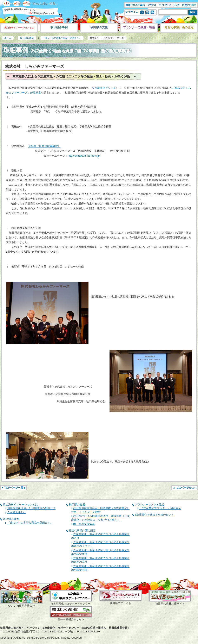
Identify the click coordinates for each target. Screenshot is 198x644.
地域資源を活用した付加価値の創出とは (31, 508)
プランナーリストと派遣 (150, 504)
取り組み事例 (59, 27)
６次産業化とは (17, 512)
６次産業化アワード (104, 88)
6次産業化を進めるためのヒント (154, 515)
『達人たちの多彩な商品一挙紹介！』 (62, 38)
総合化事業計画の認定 (179, 27)
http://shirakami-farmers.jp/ (84, 156)
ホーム (8, 38)
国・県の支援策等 (84, 524)
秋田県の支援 (99, 27)
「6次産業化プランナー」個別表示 (160, 508)
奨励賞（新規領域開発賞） (44, 146)
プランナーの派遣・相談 (139, 27)
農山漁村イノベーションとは (19, 27)
